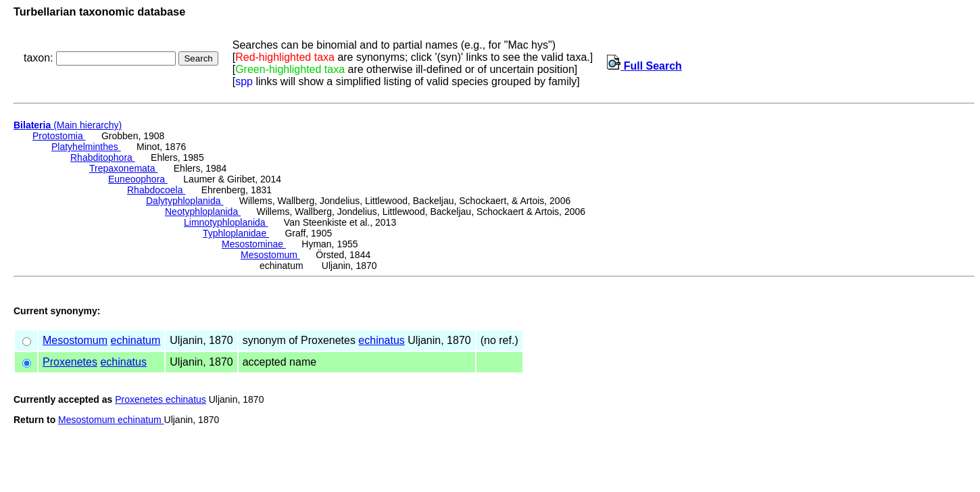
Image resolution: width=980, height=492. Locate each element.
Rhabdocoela (156, 190)
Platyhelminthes (86, 147)
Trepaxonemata (123, 168)
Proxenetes (70, 362)
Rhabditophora (103, 157)
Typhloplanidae (236, 233)
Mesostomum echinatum (111, 420)
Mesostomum (270, 255)
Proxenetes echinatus (161, 399)
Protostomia (59, 136)
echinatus (382, 340)
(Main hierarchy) (68, 125)
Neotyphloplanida (203, 212)
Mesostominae (254, 244)
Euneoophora (138, 179)
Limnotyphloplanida (226, 222)
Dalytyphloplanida (185, 201)
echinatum (135, 340)
